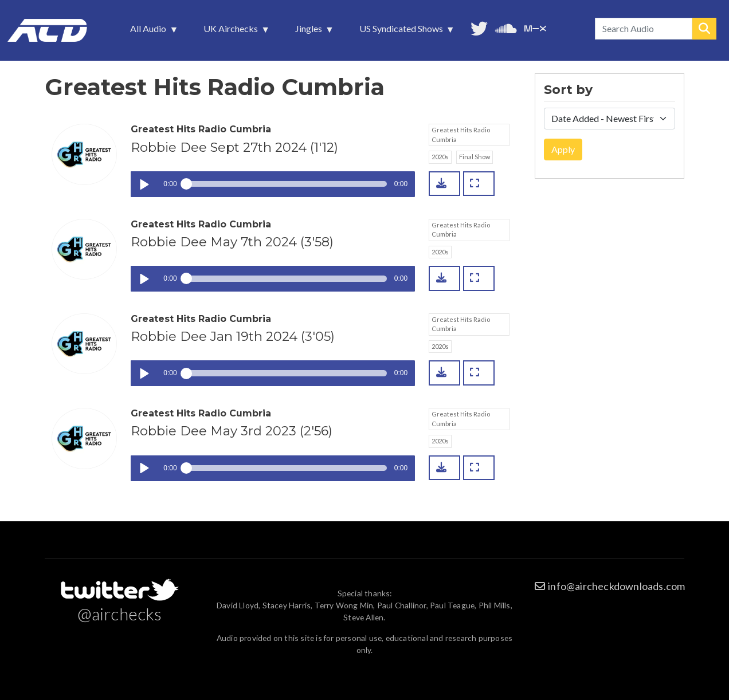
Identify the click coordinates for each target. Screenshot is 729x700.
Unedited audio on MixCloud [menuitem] (535, 27)
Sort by (568, 90)
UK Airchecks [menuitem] (232, 32)
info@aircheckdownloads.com (616, 586)
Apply (563, 149)
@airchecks (120, 614)
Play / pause (144, 184)
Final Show (475, 157)
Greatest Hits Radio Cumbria (461, 135)
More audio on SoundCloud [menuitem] (506, 27)
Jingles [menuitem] (310, 32)
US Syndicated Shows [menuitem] (402, 32)
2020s (440, 157)
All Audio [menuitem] (149, 32)
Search (704, 29)
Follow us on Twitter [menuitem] (479, 27)
